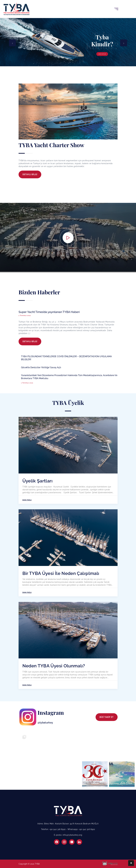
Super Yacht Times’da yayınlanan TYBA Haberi (49, 312)
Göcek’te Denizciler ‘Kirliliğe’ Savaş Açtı (41, 367)
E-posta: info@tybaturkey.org (68, 835)
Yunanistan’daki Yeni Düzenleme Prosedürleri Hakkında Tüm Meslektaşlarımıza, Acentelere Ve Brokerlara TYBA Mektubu (69, 377)
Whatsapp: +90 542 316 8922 (81, 829)
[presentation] (12, 43)
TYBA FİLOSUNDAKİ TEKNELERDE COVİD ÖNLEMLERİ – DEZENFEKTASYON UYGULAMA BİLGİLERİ (66, 358)
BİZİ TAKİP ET (107, 717)
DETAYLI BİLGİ (30, 174)
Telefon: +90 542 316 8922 (54, 829)
